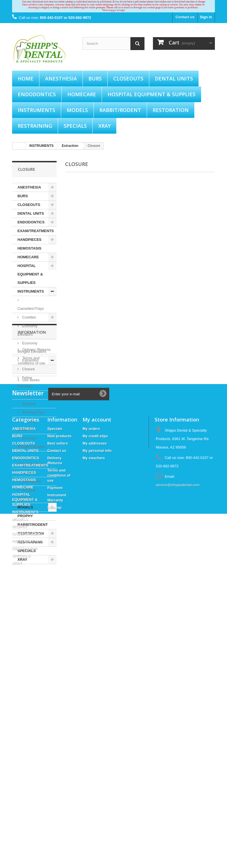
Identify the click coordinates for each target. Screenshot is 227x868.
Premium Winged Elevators (32, 442)
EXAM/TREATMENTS (36, 231)
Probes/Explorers (32, 464)
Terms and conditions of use (59, 745)
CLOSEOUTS (128, 78)
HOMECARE (82, 94)
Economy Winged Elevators (32, 347)
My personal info (97, 720)
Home (26, 78)
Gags (26, 395)
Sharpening (31, 481)
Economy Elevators (27, 330)
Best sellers (58, 713)
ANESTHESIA (61, 78)
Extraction (30, 360)
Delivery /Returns (36, 596)
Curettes (29, 317)
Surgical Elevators (26, 494)
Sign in (206, 17)
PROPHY (25, 516)
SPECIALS (75, 126)
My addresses (95, 713)
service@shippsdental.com (178, 754)
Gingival (28, 404)
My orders (91, 698)
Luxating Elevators (27, 425)
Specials (55, 698)
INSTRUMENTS (36, 110)
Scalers (28, 473)
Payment (29, 618)
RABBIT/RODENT (120, 110)
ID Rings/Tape (33, 412)
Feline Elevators (25, 382)
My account (97, 689)
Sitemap (54, 777)
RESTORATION (171, 110)
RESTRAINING (35, 126)
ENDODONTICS (37, 94)
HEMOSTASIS (29, 248)
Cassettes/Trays (31, 309)
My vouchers (94, 727)
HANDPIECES (29, 240)
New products (59, 705)
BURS (95, 78)
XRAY (104, 126)
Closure (28, 369)
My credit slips (95, 705)
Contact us (185, 17)
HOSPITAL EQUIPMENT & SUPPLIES (152, 94)
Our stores (30, 626)
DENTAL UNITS (174, 78)
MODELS (77, 110)
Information (32, 581)
